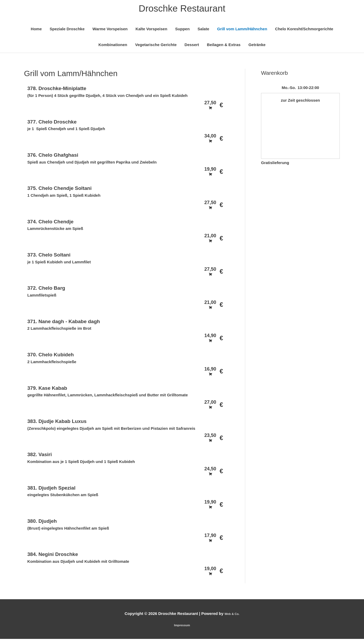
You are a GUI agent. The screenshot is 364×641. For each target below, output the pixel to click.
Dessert (192, 46)
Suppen (182, 31)
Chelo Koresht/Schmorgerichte (304, 31)
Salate (203, 31)
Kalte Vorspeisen (151, 31)
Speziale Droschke (67, 31)
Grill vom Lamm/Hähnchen (242, 31)
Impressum (182, 627)
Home (36, 31)
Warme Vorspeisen (110, 31)
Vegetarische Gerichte (156, 46)
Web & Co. (232, 615)
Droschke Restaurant (182, 9)
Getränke (257, 46)
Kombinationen (113, 46)
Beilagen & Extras (224, 46)
